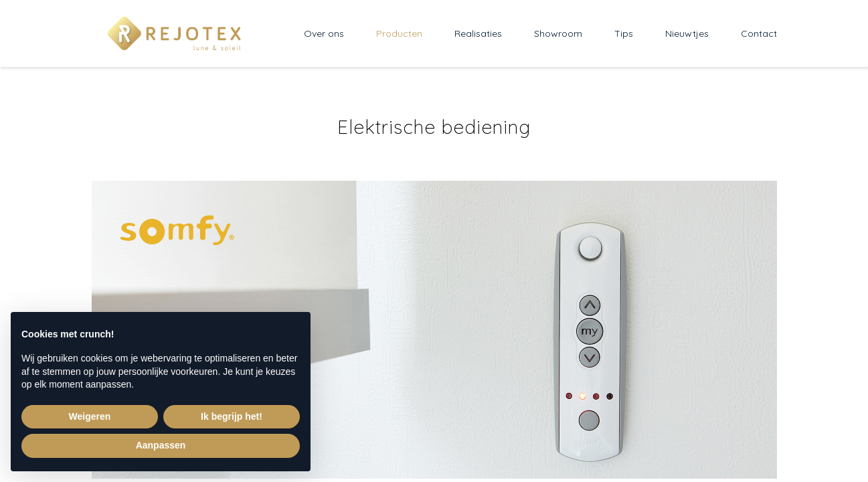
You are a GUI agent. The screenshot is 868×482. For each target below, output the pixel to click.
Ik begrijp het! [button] (232, 416)
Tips (624, 33)
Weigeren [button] (90, 416)
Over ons (324, 33)
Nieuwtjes (687, 33)
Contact (759, 33)
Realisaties (478, 33)
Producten (399, 33)
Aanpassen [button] (161, 445)
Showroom (558, 33)
